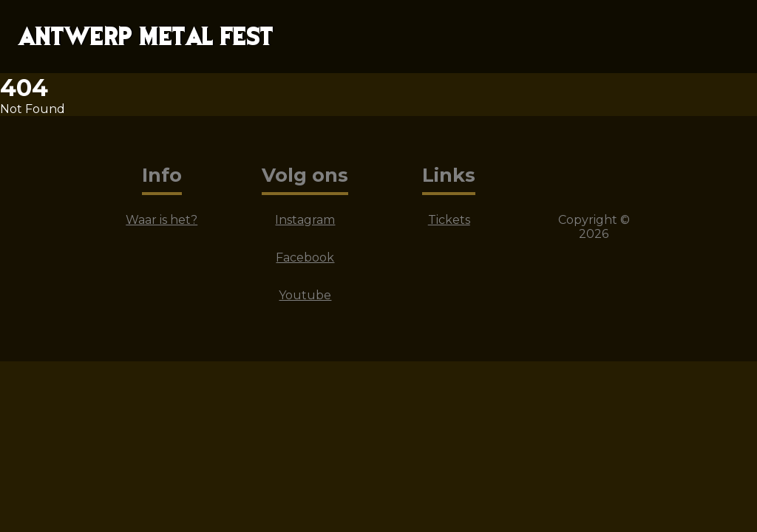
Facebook (305, 258)
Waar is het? (162, 220)
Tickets (449, 220)
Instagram (305, 220)
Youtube (305, 295)
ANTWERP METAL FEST (145, 37)
